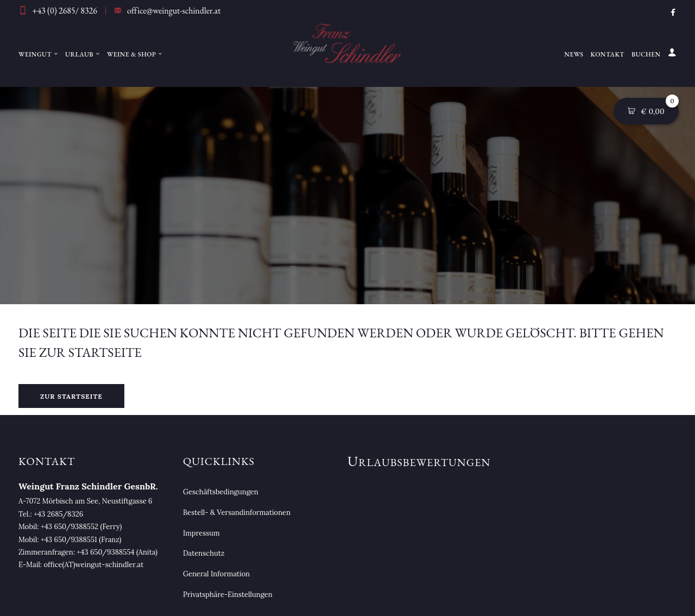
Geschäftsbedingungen (221, 492)
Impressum (201, 533)
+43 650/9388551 (69, 540)
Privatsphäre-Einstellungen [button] (228, 595)
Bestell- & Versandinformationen (237, 513)
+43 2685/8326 (58, 514)
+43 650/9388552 (69, 527)
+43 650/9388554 (105, 552)
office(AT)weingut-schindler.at (94, 565)
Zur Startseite (71, 396)
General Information (216, 574)
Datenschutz (204, 553)
